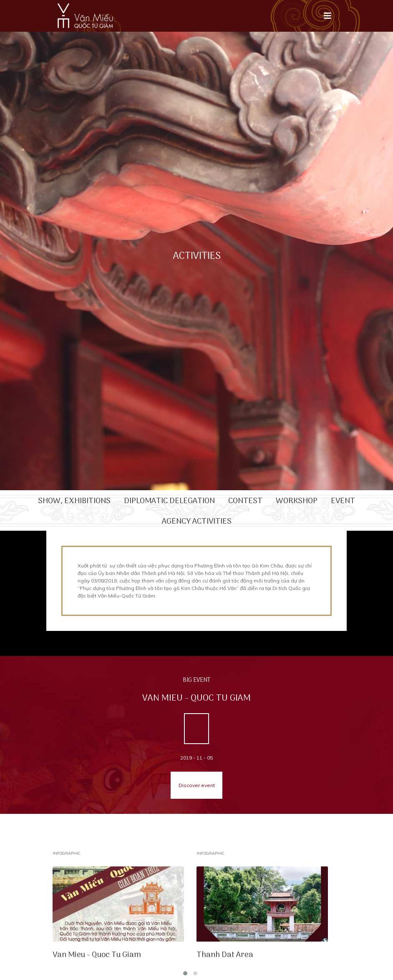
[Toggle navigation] (327, 16)
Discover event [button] (197, 785)
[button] (185, 973)
